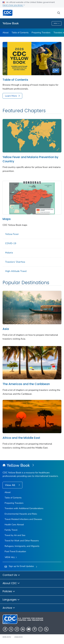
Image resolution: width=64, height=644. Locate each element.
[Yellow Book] (32, 466)
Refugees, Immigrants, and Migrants (22, 546)
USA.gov (19, 637)
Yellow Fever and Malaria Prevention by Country (30, 159)
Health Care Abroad (14, 525)
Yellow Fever (12, 234)
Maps (7, 219)
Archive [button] (9, 608)
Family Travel (11, 530)
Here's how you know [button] (14, 5)
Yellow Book (11, 23)
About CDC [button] (11, 583)
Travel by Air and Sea (15, 535)
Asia (6, 329)
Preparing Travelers (41, 33)
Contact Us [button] (11, 575)
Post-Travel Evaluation (15, 551)
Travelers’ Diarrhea (15, 262)
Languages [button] (11, 600)
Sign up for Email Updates (21, 566)
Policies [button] (9, 592)
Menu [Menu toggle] (57, 24)
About (6, 33)
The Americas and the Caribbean (26, 384)
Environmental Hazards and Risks (21, 514)
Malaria (9, 253)
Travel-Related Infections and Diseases (23, 519)
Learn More (11, 96)
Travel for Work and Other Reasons (22, 541)
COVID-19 (11, 243)
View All (10, 485)
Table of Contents (20, 33)
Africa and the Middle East (21, 438)
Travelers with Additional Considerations (24, 508)
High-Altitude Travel (16, 271)
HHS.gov (7, 637)
